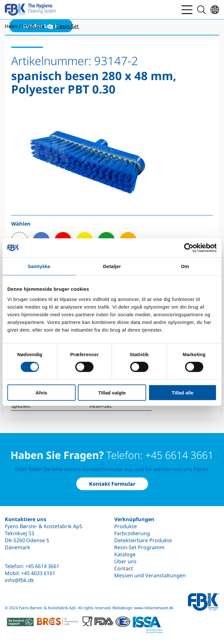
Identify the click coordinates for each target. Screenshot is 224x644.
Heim (11, 26)
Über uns (125, 561)
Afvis (41, 392)
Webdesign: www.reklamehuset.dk (143, 608)
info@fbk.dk (19, 580)
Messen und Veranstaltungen (150, 575)
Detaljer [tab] (112, 266)
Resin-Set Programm (139, 547)
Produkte (126, 526)
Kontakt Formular (112, 484)
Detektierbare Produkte (143, 540)
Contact (124, 568)
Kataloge (125, 554)
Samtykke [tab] (39, 266)
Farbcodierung (132, 533)
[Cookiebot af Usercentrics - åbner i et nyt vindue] (189, 248)
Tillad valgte (112, 392)
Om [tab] (185, 266)
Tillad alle (183, 392)
